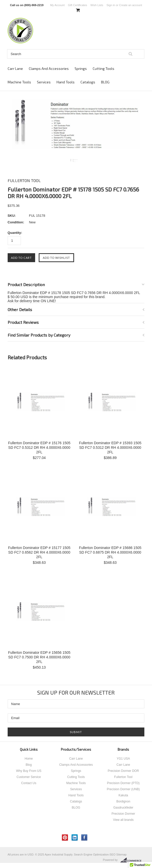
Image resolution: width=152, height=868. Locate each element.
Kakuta (123, 795)
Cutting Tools (103, 68)
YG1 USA (123, 759)
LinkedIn (75, 838)
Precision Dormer (123, 814)
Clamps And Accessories (49, 68)
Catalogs (88, 82)
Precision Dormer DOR (123, 771)
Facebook (84, 838)
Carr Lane (15, 68)
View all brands (123, 820)
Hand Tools (66, 82)
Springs (81, 68)
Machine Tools (19, 82)
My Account (57, 5)
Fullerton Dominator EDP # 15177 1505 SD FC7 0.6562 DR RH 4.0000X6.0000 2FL (39, 552)
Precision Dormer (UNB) (123, 789)
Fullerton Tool (123, 777)
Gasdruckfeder (123, 808)
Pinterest (65, 838)
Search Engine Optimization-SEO (95, 854)
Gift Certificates (78, 5)
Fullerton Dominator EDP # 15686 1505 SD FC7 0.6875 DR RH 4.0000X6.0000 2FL (110, 552)
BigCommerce (132, 860)
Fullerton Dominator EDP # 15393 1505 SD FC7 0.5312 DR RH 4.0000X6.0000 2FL (110, 448)
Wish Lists (97, 5)
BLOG (105, 82)
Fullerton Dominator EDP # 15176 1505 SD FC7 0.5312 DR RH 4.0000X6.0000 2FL (39, 448)
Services (44, 82)
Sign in (111, 5)
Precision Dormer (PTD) (123, 783)
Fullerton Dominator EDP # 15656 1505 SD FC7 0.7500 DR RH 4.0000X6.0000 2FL (39, 657)
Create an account (131, 5)
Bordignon (123, 801)
